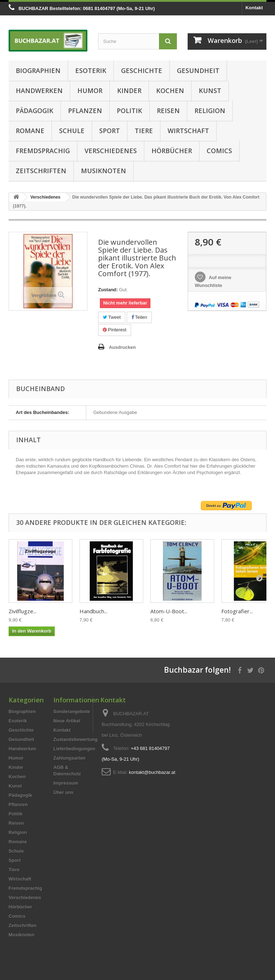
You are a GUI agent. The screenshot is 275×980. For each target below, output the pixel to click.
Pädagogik (35, 111)
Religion (210, 111)
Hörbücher (172, 151)
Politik (129, 111)
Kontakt (254, 8)
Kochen (170, 91)
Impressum (66, 783)
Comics (219, 151)
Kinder (129, 91)
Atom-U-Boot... (169, 611)
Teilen (139, 317)
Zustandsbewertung (76, 739)
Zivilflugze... (23, 611)
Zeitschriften (41, 171)
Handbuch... (93, 611)
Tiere (144, 131)
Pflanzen (85, 111)
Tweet (112, 317)
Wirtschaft (188, 131)
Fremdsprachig (43, 151)
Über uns (63, 792)
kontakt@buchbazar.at (152, 772)
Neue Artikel (67, 721)
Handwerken (39, 91)
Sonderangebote (72, 711)
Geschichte (142, 70)
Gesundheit (198, 70)
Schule (72, 131)
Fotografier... (237, 611)
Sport (110, 131)
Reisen (168, 111)
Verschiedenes (111, 151)
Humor (90, 91)
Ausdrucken (122, 347)
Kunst (210, 91)
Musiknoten (103, 171)
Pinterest (115, 330)
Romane (30, 131)
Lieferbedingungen (74, 749)
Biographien (38, 70)
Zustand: (108, 290)
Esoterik (91, 70)
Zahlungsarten (69, 758)
